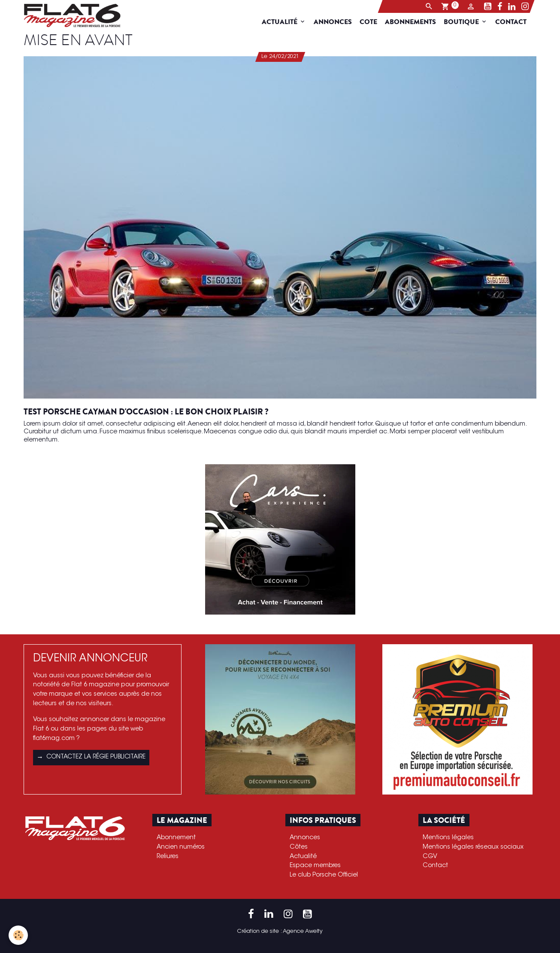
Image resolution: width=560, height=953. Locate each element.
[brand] (70, 15)
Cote (373, 22)
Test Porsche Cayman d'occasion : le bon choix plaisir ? (146, 412)
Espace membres (315, 866)
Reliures (168, 857)
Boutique (466, 22)
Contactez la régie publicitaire (91, 758)
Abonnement (176, 838)
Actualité (285, 22)
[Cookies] (18, 935)
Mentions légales (448, 838)
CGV (430, 857)
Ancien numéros (181, 847)
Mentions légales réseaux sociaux (473, 847)
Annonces (337, 22)
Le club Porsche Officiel (324, 875)
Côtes (299, 847)
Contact (515, 22)
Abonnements (415, 22)
